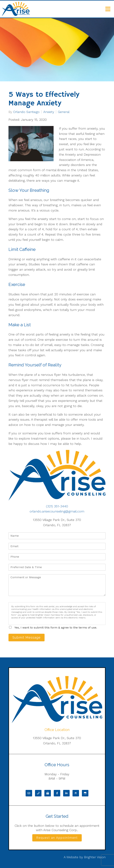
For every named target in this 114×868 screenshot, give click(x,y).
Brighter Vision (95, 857)
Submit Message (27, 637)
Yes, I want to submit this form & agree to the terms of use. (56, 628)
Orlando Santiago (26, 112)
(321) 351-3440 (57, 506)
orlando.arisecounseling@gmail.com (57, 511)
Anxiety (49, 112)
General (64, 112)
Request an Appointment (57, 838)
